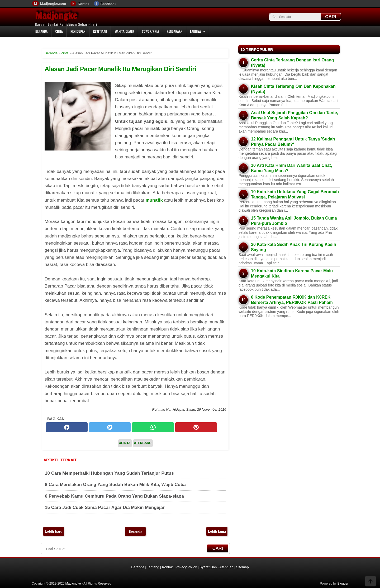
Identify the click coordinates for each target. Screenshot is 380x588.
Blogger (343, 584)
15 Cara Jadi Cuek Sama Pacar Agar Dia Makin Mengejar (105, 507)
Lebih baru (54, 531)
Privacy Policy (186, 567)
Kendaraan (175, 31)
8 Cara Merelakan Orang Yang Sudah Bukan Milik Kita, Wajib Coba (115, 485)
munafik (154, 200)
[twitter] (110, 427)
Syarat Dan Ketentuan (216, 567)
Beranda (41, 31)
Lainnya (195, 31)
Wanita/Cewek (124, 31)
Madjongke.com (53, 4)
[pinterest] (196, 427)
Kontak (83, 4)
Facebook (108, 4)
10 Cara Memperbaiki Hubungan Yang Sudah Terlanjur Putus (109, 473)
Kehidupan (78, 31)
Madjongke (56, 16)
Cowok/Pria (150, 31)
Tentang (153, 567)
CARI (331, 17)
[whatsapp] (153, 427)
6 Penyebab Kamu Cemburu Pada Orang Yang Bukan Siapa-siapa (114, 496)
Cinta (59, 31)
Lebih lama (217, 531)
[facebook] (67, 427)
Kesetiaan (100, 31)
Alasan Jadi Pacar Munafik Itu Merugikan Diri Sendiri (120, 69)
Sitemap (243, 567)
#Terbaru (143, 443)
